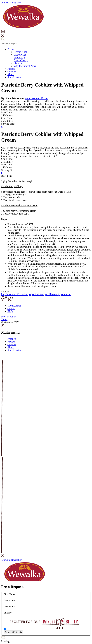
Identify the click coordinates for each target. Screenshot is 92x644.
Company (9, 607)
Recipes (11, 69)
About (11, 74)
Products (12, 49)
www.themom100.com (37, 98)
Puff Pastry (19, 57)
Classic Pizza (20, 52)
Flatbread (18, 63)
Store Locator (14, 77)
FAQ (10, 311)
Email (8, 613)
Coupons (12, 72)
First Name (10, 594)
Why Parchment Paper (25, 66)
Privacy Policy (9, 317)
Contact (11, 308)
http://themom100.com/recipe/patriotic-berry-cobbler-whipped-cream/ (36, 294)
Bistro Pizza (20, 55)
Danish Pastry (21, 60)
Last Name (10, 600)
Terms (4, 319)
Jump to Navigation (11, 3)
